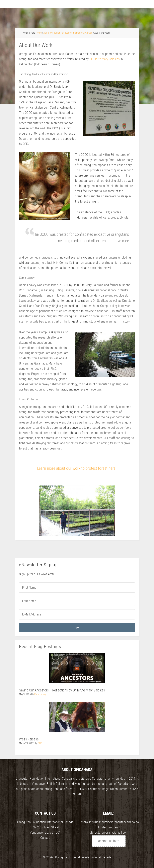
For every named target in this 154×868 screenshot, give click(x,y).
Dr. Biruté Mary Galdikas (105, 59)
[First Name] (77, 588)
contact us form (109, 841)
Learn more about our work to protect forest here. (77, 468)
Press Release (29, 739)
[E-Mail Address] (77, 614)
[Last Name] (77, 601)
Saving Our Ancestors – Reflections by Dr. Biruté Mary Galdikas (62, 690)
